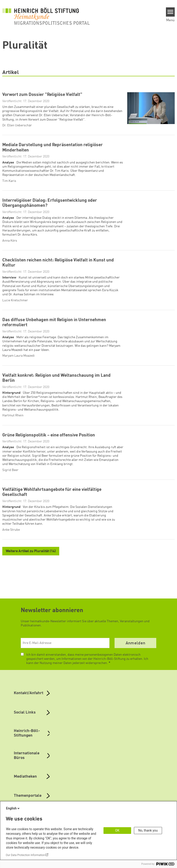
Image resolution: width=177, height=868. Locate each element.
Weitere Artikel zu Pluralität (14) (31, 551)
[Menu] (170, 12)
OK (117, 830)
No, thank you (148, 830)
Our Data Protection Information (25, 855)
